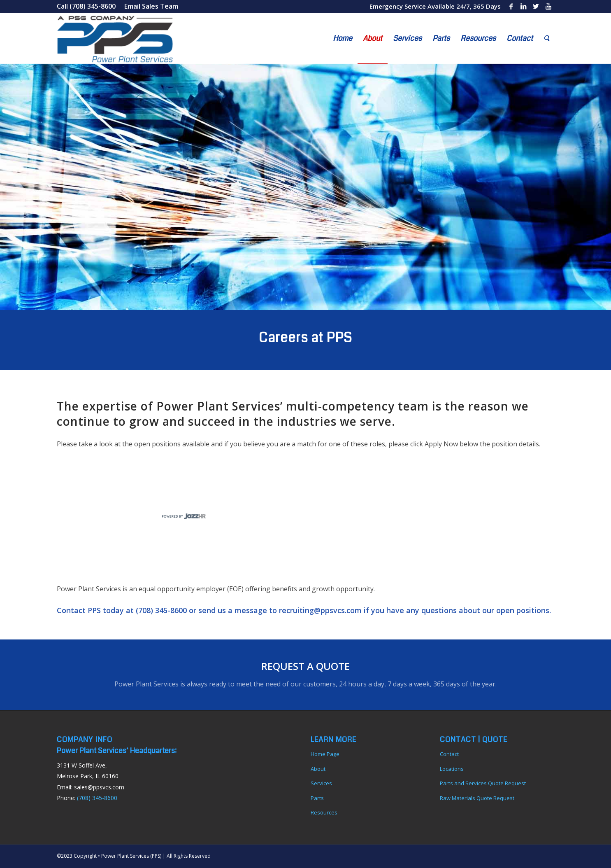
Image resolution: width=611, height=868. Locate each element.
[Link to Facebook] (511, 6)
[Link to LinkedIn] (524, 6)
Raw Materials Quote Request (477, 798)
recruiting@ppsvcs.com (320, 610)
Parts (317, 798)
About (318, 769)
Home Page (325, 754)
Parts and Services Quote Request (483, 783)
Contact (449, 754)
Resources (324, 812)
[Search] (546, 38)
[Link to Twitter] (536, 6)
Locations (452, 769)
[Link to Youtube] (548, 6)
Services (321, 783)
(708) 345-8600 (161, 610)
